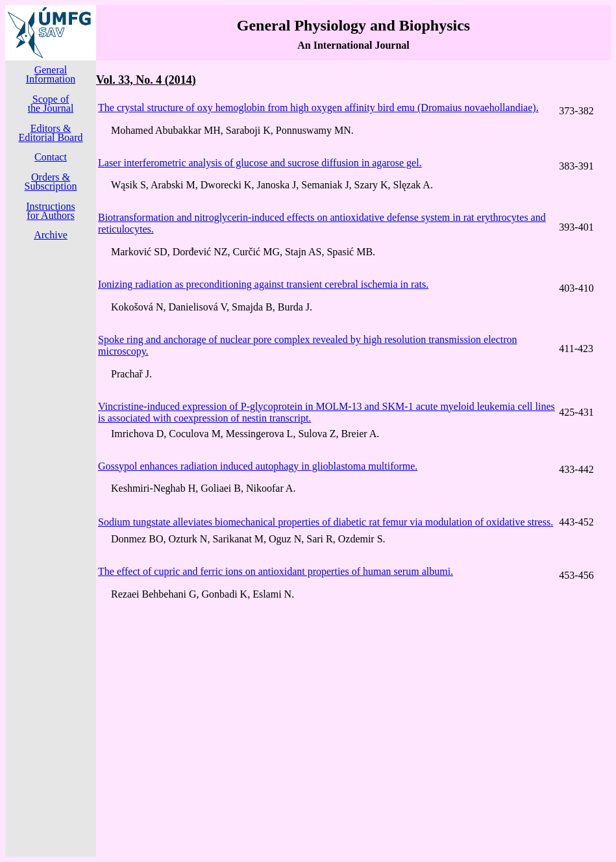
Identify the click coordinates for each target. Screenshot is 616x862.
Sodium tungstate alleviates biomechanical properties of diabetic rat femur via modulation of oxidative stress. (326, 522)
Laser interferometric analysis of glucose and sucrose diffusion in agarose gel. (260, 163)
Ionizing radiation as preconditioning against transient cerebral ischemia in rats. (263, 284)
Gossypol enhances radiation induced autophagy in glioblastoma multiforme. (258, 466)
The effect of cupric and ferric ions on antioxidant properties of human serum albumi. (276, 571)
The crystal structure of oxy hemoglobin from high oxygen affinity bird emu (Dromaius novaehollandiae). (318, 108)
